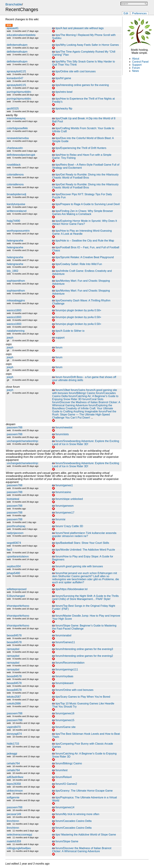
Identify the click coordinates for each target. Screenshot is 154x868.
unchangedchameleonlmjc (23, 441)
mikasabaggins (16, 300)
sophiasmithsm (16, 281)
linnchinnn (13, 821)
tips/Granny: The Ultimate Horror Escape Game (84, 791)
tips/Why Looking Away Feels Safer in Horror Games (87, 45)
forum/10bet (63, 390)
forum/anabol (63, 635)
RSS (9, 25)
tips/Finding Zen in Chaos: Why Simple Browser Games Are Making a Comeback (83, 212)
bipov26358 (14, 784)
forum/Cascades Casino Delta (74, 821)
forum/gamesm (65, 506)
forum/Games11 (65, 642)
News (135, 71)
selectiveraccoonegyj (19, 835)
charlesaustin (15, 148)
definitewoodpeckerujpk (21, 155)
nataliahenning (16, 331)
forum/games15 (65, 720)
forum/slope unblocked (69, 499)
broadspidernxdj (16, 194)
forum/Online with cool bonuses (74, 690)
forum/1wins (78, 390)
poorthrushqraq (16, 526)
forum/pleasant (65, 683)
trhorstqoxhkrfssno (18, 606)
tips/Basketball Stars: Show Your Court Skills (82, 543)
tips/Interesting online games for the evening (82, 85)
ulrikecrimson (15, 791)
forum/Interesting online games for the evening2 (84, 656)
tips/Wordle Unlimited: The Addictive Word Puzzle (85, 550)
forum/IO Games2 (66, 784)
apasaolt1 (13, 28)
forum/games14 (65, 807)
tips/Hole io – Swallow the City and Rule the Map (85, 241)
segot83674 (14, 543)
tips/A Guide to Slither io (70, 331)
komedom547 (15, 78)
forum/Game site (66, 727)
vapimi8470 (14, 727)
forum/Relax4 (64, 777)
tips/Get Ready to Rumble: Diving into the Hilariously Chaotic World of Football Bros (85, 176)
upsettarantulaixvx (18, 556)
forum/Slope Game (67, 841)
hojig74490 (13, 221)
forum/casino (63, 492)
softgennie (13, 797)
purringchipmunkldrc (19, 92)
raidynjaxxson (15, 533)
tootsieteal (13, 499)
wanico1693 (14, 310)
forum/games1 (64, 485)
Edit (126, 13)
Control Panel (140, 62)
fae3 (9, 550)
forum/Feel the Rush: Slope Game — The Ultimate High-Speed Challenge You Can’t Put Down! (84, 415)
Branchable (14, 4)
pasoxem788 (15, 427)
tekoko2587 (14, 697)
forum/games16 (65, 713)
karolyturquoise (16, 204)
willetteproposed (17, 589)
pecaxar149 (14, 814)
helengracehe (15, 241)
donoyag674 (14, 734)
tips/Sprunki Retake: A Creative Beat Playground (85, 257)
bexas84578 (14, 635)
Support (137, 65)
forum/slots (62, 434)
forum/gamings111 (67, 669)
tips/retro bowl (64, 92)
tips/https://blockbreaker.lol (72, 589)
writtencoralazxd (17, 211)
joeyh (10, 338)
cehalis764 (13, 763)
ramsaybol (13, 649)
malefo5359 (14, 841)
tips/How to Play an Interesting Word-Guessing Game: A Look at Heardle (82, 232)
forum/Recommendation (70, 663)
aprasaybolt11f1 (16, 71)
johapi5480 (13, 573)
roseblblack (14, 165)
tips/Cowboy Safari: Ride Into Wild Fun (79, 264)
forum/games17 (65, 513)
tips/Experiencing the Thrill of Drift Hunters (81, 148)
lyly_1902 (13, 271)
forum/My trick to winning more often (77, 814)
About (136, 59)
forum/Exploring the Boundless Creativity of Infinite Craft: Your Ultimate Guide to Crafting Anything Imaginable (83, 408)
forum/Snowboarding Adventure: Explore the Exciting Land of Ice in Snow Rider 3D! (86, 443)
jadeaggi (12, 754)
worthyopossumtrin (18, 231)
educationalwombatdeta (21, 35)
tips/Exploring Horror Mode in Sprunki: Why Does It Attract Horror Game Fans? (84, 222)
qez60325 (13, 108)
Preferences (139, 13)
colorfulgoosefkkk (17, 128)
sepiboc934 (14, 566)
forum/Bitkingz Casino (82, 393)
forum (59, 347)
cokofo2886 (14, 704)
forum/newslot (64, 427)
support (60, 338)
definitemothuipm (17, 45)
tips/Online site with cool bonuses (76, 71)
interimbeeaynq (16, 118)
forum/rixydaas (64, 676)
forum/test (62, 770)
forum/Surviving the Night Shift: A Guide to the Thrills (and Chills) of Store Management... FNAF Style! (85, 597)
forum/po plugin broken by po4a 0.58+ (78, 310)
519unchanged (16, 596)
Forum (136, 68)
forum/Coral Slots (93, 399)
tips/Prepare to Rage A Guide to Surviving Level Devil (88, 204)
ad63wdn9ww (15, 777)
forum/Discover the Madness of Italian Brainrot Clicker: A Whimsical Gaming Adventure (86, 404)
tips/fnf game (63, 78)
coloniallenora (15, 175)
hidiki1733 (13, 744)
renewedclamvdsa (18, 138)
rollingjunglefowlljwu (19, 848)
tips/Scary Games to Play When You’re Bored (83, 697)
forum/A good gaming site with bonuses (79, 566)
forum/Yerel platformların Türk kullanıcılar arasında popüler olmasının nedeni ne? (84, 535)
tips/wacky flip (64, 108)
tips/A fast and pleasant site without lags (80, 28)
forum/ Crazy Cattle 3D (69, 526)
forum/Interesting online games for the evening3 (84, 649)
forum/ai (60, 519)
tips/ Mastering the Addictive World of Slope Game (86, 835)
